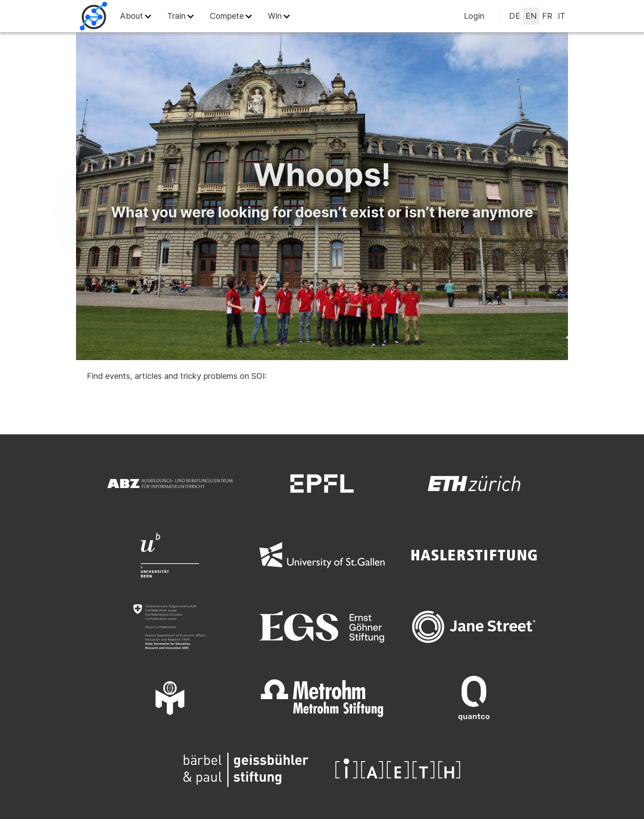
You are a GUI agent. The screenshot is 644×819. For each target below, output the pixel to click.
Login (474, 16)
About (131, 16)
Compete (227, 16)
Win (275, 16)
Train (176, 16)
